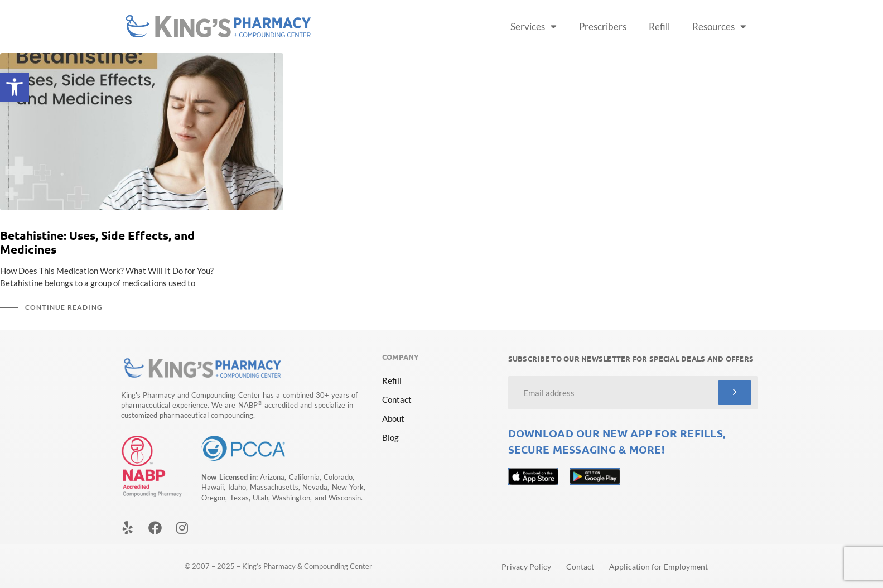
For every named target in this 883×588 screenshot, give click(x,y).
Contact (397, 399)
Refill (659, 26)
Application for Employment (658, 567)
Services (534, 26)
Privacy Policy (526, 567)
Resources (719, 26)
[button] (15, 87)
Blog (390, 437)
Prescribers (603, 26)
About (393, 418)
